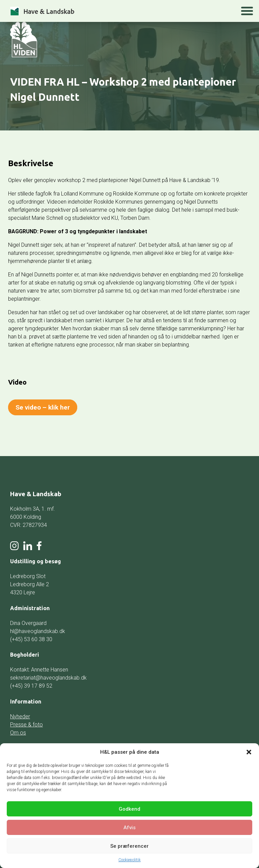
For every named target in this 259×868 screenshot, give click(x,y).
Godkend (129, 809)
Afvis (129, 828)
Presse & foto (26, 725)
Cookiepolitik (129, 860)
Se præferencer (129, 846)
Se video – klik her (43, 407)
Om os (18, 733)
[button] (249, 752)
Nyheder (20, 716)
